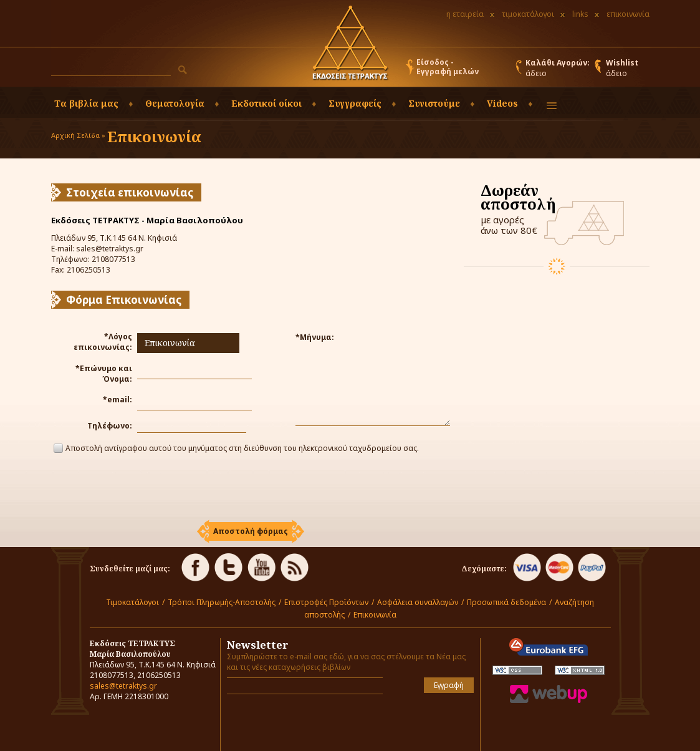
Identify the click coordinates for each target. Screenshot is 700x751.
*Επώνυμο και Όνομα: (104, 374)
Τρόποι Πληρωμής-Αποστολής (222, 602)
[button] (183, 70)
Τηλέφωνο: (110, 426)
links (580, 14)
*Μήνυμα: (315, 337)
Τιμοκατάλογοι (132, 602)
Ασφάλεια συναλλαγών (418, 602)
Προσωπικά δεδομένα (506, 602)
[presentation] (251, 488)
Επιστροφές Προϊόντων (326, 602)
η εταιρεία (465, 14)
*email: (117, 400)
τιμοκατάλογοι (528, 14)
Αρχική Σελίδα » (78, 135)
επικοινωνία (628, 14)
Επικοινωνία (375, 615)
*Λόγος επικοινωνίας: (103, 342)
